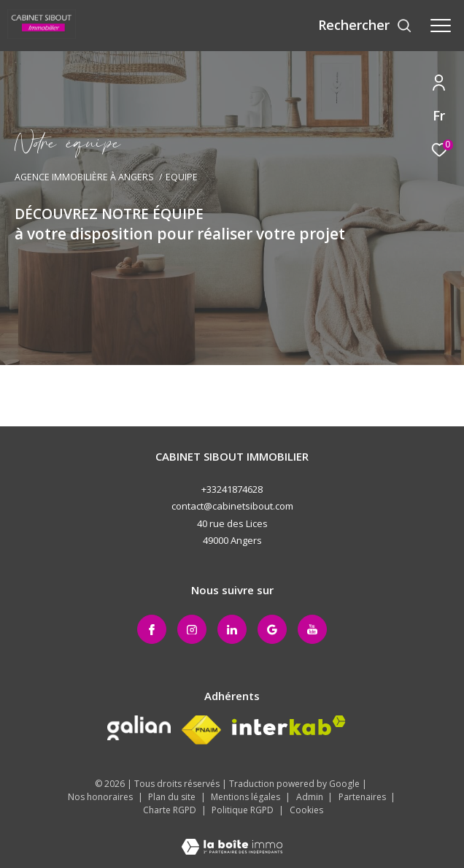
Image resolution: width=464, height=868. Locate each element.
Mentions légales (247, 797)
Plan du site (173, 797)
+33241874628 (232, 489)
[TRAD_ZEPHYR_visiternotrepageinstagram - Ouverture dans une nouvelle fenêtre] (192, 629)
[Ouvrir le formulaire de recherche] (365, 26)
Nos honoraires (101, 797)
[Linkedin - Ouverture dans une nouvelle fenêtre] (232, 629)
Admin (311, 797)
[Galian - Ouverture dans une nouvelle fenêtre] (139, 728)
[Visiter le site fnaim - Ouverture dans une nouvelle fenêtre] (201, 730)
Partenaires (363, 797)
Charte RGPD (171, 810)
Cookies (306, 810)
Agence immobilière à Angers (84, 177)
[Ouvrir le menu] (441, 26)
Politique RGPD (243, 810)
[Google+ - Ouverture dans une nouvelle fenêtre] (272, 629)
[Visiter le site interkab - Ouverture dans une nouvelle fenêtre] (289, 725)
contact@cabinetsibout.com (232, 506)
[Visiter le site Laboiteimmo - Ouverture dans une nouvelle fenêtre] (232, 837)
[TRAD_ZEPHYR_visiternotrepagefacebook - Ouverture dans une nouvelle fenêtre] (152, 629)
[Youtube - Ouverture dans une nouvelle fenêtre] (312, 629)
